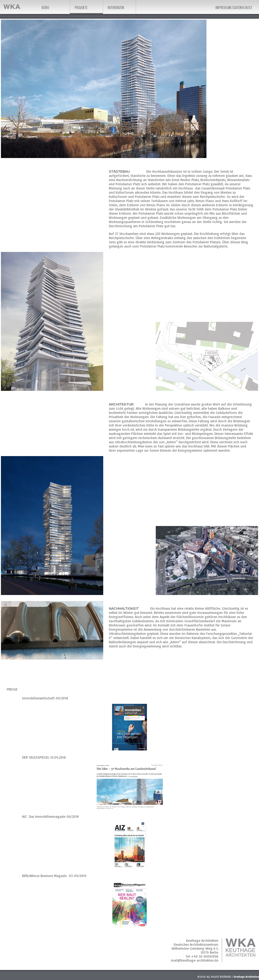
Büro (45, 8)
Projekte (81, 8)
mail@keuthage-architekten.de (195, 960)
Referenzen (116, 8)
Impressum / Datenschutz (234, 8)
